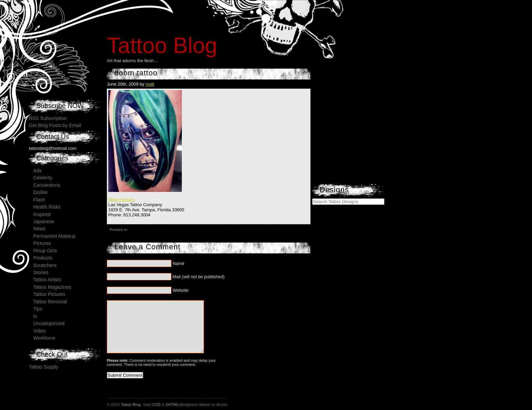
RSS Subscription (48, 118)
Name (179, 263)
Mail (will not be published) (199, 277)
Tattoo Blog (162, 45)
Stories (41, 272)
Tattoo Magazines (52, 287)
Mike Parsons (122, 200)
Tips (38, 309)
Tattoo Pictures (49, 294)
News (39, 229)
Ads (37, 171)
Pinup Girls (45, 251)
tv (35, 316)
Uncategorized (49, 323)
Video (39, 331)
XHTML (172, 404)
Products (43, 258)
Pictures (42, 243)
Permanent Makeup (54, 236)
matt (150, 84)
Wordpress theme (194, 404)
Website (181, 290)
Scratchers (45, 265)
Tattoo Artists (47, 280)
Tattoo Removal (50, 302)
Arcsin (222, 404)
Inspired (42, 214)
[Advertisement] (363, 141)
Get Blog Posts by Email (55, 125)
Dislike (40, 192)
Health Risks (47, 207)
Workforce (44, 338)
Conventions (47, 185)
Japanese (44, 221)
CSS (156, 404)
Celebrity (43, 178)
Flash (39, 200)
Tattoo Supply (44, 367)
